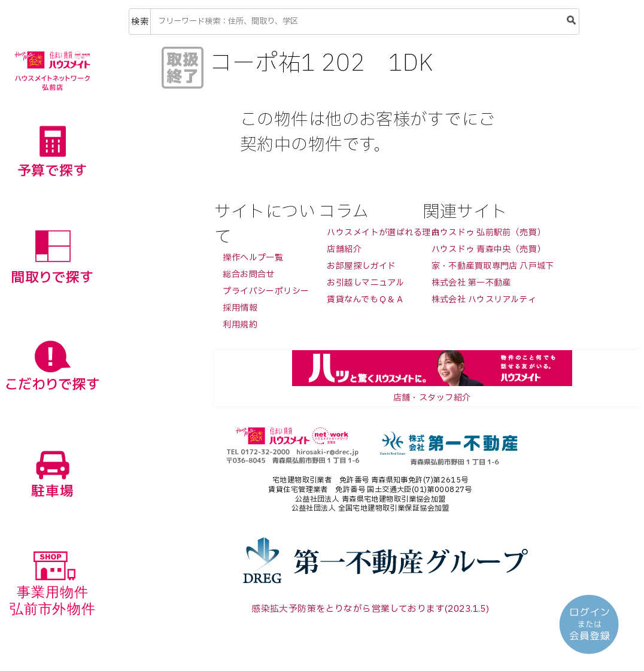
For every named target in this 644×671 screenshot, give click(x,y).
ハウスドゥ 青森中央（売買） (489, 249)
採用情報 (240, 308)
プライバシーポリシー (266, 291)
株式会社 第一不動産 (471, 283)
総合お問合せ (249, 274)
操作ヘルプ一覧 (253, 258)
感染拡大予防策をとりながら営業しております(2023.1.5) (370, 609)
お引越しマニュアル (365, 283)
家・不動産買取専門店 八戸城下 (493, 266)
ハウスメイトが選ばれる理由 (383, 233)
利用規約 (240, 325)
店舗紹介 (344, 249)
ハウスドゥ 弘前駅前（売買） (489, 233)
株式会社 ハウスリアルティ (484, 300)
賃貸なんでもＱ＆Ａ (365, 300)
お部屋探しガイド (361, 266)
